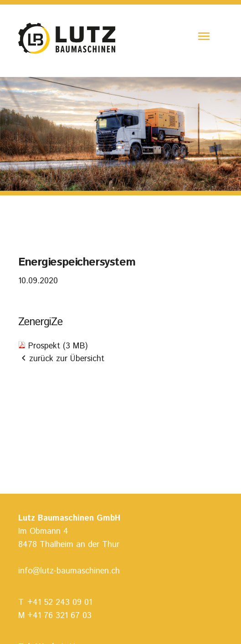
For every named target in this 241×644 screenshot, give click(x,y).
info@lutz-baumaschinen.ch (69, 571)
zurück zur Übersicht (61, 359)
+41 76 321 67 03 (59, 616)
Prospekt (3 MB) (58, 346)
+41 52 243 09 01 (60, 603)
